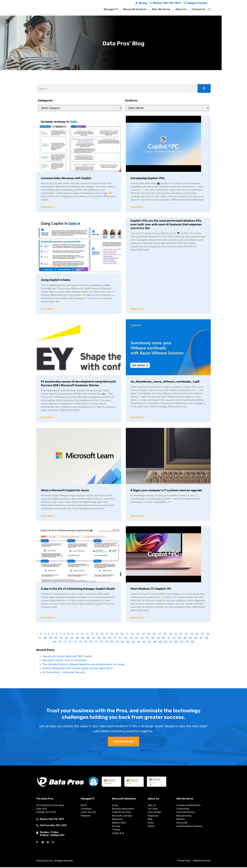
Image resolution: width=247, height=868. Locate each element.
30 (176, 635)
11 (77, 635)
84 (133, 642)
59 (158, 639)
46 (88, 639)
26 (154, 635)
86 (144, 642)
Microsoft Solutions (135, 9)
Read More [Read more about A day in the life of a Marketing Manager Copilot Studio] (47, 618)
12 (82, 635)
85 (139, 642)
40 (56, 639)
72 (70, 642)
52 (120, 639)
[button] (209, 9)
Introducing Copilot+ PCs (148, 178)
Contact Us (198, 9)
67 (201, 639)
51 (115, 639)
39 (50, 639)
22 (132, 635)
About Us (181, 9)
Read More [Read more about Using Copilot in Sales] (47, 309)
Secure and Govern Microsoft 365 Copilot (67, 657)
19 (117, 635)
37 (40, 639)
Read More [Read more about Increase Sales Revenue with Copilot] (47, 207)
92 (176, 642)
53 (126, 639)
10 (72, 635)
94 (187, 642)
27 (160, 635)
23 (138, 635)
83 (128, 642)
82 (122, 642)
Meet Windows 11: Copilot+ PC (151, 589)
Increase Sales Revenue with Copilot (66, 178)
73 (75, 642)
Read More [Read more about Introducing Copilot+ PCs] (137, 207)
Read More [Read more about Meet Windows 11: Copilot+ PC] (137, 618)
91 (171, 642)
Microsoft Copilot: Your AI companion (65, 661)
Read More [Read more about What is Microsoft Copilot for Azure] (47, 516)
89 (160, 642)
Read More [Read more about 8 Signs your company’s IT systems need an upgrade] (137, 516)
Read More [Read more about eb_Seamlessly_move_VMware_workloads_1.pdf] (137, 418)
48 (99, 639)
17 (107, 635)
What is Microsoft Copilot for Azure (65, 491)
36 (208, 635)
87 (150, 642)
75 (86, 642)
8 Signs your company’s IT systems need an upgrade (166, 491)
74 (80, 642)
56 (142, 639)
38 (45, 639)
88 (155, 642)
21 (127, 635)
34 (197, 635)
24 (143, 635)
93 (182, 642)
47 (94, 639)
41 (61, 639)
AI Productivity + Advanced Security (64, 673)
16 (102, 635)
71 (65, 642)
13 (87, 635)
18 (112, 635)
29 (170, 635)
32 (186, 635)
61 (169, 639)
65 (190, 639)
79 (107, 642)
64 (185, 639)
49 (104, 639)
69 (54, 642)
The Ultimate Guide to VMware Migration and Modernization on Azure (83, 665)
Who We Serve (161, 9)
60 (164, 639)
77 (96, 642)
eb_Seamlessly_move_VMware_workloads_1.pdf (165, 382)
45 (83, 639)
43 (72, 639)
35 (203, 635)
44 (77, 639)
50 (110, 639)
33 (192, 635)
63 (180, 639)
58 (153, 639)
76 (91, 642)
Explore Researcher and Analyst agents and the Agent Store (78, 669)
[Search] (204, 88)
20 (122, 635)
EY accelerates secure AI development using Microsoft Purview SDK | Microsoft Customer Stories (78, 384)
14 (92, 635)
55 (137, 639)
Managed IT (111, 9)
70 (60, 642)
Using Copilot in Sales (56, 280)
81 (117, 642)
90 (166, 642)
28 (165, 635)
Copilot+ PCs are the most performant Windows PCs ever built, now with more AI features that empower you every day (166, 225)
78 (101, 642)
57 (147, 639)
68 (207, 639)
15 (97, 635)
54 (131, 639)
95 (193, 642)
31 (181, 635)
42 (66, 639)
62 (174, 639)
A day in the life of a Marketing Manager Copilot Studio (78, 589)
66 (196, 639)
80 (112, 642)
